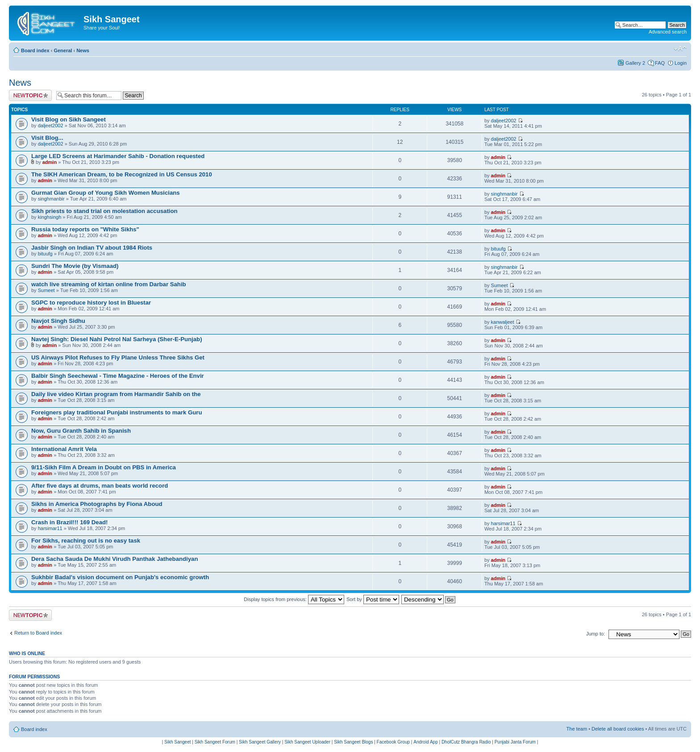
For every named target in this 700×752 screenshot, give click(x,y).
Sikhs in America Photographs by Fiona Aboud (97, 504)
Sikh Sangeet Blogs (353, 742)
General (63, 50)
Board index (35, 50)
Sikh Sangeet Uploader (307, 742)
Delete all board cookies (618, 729)
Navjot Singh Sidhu (58, 321)
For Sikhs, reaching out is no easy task (86, 541)
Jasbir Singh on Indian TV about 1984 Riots (92, 248)
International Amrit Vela (64, 449)
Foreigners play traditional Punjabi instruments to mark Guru (117, 412)
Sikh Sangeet (178, 742)
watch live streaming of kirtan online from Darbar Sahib (109, 284)
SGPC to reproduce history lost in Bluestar (91, 303)
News (83, 50)
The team (577, 729)
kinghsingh (50, 217)
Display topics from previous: (294, 599)
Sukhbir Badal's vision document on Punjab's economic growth (120, 577)
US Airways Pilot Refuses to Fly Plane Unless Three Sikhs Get (118, 357)
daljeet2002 (51, 125)
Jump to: (596, 634)
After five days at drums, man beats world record (100, 486)
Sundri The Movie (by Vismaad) (75, 266)
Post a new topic (30, 95)
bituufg (45, 254)
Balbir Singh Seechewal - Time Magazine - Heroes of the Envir (118, 376)
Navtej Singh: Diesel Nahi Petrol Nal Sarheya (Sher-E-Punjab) (117, 339)
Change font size (680, 49)
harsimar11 (50, 528)
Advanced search (668, 32)
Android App (426, 742)
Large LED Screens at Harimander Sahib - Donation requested (118, 156)
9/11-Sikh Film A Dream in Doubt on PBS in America (104, 467)
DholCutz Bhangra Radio (466, 742)
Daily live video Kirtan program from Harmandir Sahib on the (116, 394)
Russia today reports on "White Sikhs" (85, 229)
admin (50, 162)
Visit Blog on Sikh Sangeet (69, 119)
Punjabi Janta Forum (515, 742)
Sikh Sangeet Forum (215, 742)
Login (681, 63)
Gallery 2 (635, 63)
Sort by (373, 599)
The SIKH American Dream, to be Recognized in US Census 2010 (122, 174)
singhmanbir (51, 199)
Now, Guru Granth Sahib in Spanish (81, 431)
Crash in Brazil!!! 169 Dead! (69, 522)
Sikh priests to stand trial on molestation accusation (104, 211)
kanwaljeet (503, 322)
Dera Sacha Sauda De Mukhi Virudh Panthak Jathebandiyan (115, 559)
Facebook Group (394, 742)
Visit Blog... (47, 138)
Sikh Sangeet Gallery (260, 742)
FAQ (660, 63)
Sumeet (46, 290)
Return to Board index (38, 633)
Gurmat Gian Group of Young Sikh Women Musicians (106, 193)
